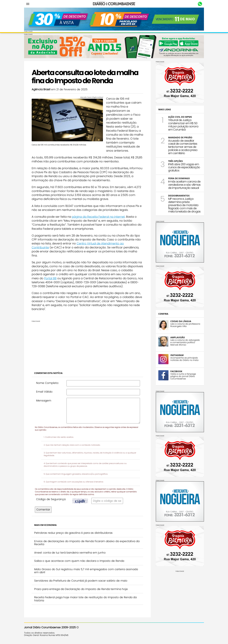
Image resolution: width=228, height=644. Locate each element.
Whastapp (200, 4)
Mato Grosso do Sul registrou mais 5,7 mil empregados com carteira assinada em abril (86, 571)
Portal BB (50, 278)
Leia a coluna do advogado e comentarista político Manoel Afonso (185, 342)
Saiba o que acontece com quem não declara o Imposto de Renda (79, 561)
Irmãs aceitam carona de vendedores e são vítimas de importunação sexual (184, 185)
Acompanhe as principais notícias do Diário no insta (184, 359)
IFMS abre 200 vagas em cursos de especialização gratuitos (184, 167)
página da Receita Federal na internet (98, 217)
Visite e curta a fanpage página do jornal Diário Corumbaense (183, 376)
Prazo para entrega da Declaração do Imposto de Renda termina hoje (81, 589)
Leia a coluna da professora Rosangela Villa (185, 325)
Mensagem (44, 400)
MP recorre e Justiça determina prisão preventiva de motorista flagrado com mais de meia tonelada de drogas (184, 205)
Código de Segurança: (51, 499)
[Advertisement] (87, 344)
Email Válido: (44, 392)
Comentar (43, 509)
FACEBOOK (176, 371)
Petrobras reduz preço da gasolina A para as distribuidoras (73, 533)
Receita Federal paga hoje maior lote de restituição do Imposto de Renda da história (85, 599)
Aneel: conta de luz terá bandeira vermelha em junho (70, 553)
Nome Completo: (47, 383)
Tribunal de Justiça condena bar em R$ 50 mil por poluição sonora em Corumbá (183, 125)
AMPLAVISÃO (178, 337)
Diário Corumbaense (114, 4)
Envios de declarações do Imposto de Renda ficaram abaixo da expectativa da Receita (87, 543)
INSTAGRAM (177, 355)
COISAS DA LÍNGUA (181, 321)
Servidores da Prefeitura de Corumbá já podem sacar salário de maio (81, 581)
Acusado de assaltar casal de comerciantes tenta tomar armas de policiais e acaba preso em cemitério (183, 147)
